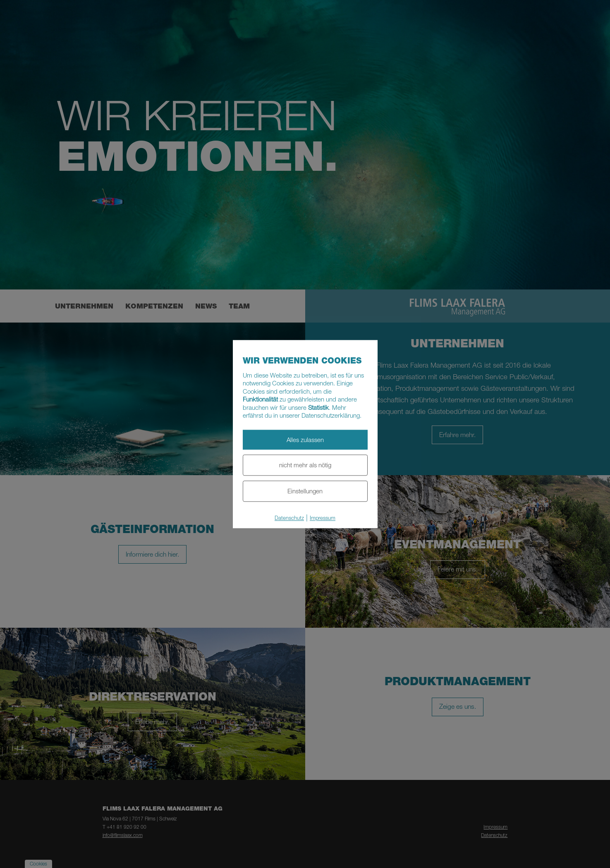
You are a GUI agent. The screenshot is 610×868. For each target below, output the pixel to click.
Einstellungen (305, 491)
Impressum (323, 518)
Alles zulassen (305, 440)
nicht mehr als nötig (305, 465)
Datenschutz (289, 518)
